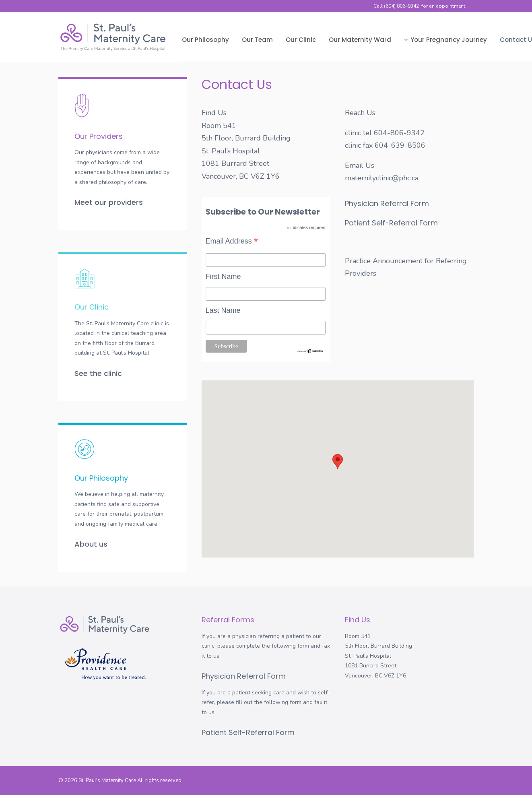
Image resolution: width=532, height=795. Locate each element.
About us (91, 544)
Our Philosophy (205, 40)
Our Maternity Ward (360, 40)
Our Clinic (301, 40)
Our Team (257, 40)
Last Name (223, 310)
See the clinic (98, 373)
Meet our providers (109, 202)
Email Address (232, 242)
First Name (223, 277)
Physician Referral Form (387, 203)
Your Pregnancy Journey (445, 40)
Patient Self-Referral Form (391, 223)
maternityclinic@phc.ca (382, 178)
